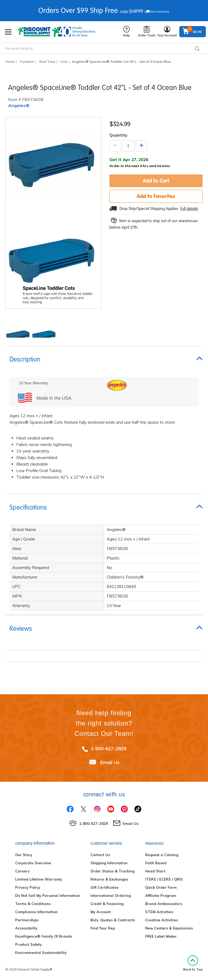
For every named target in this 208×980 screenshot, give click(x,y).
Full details (189, 209)
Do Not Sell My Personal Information (48, 896)
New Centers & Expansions (169, 928)
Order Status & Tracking (112, 871)
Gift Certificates (105, 887)
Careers (22, 871)
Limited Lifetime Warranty (39, 879)
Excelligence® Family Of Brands (44, 936)
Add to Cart (156, 181)
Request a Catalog (162, 855)
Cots (64, 62)
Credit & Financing (107, 904)
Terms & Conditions (33, 904)
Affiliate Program (161, 896)
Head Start (155, 871)
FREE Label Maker (161, 936)
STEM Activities (159, 912)
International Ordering (111, 896)
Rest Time (47, 62)
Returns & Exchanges (109, 879)
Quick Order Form (161, 887)
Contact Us (100, 855)
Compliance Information (36, 912)
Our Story (24, 855)
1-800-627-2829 (108, 748)
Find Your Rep (103, 928)
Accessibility (26, 928)
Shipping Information (109, 863)
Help (126, 32)
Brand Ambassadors (164, 904)
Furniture (27, 62)
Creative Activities (162, 920)
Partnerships (27, 920)
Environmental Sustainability (41, 953)
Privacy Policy (28, 887)
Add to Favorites (156, 196)
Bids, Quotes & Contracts (113, 920)
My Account (101, 912)
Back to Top (193, 963)
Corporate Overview (33, 863)
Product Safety (28, 944)
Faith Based (156, 863)
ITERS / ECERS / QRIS (164, 879)
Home (10, 62)
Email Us (110, 762)
